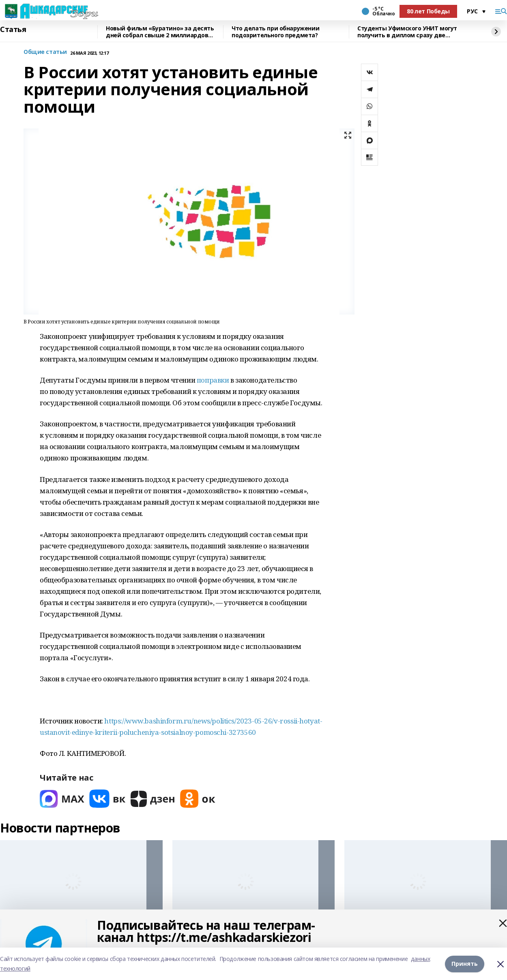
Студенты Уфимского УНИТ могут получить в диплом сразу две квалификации (407, 32)
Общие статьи (45, 52)
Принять (465, 964)
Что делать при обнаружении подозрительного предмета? (275, 32)
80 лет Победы (428, 11)
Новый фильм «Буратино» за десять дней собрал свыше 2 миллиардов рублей (160, 32)
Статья (13, 30)
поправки (213, 380)
